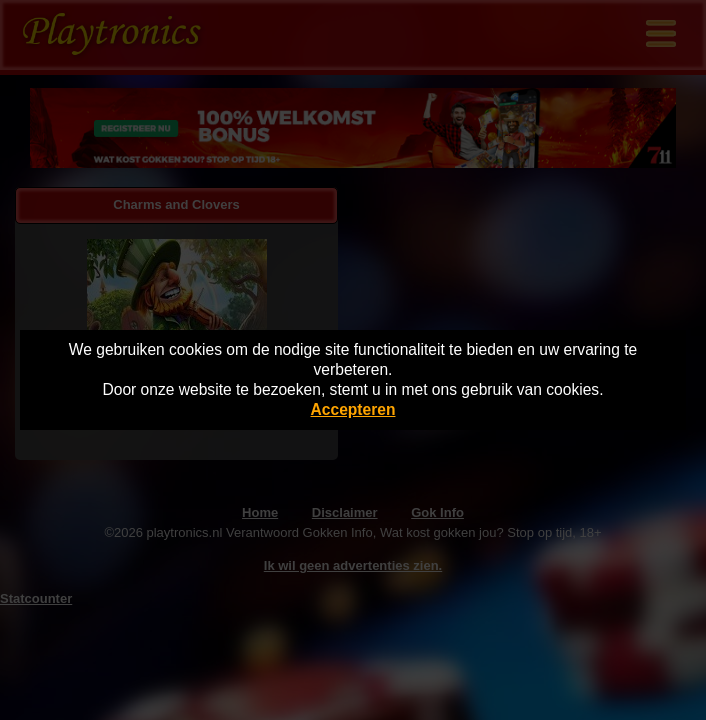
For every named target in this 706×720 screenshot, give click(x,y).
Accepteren (353, 409)
